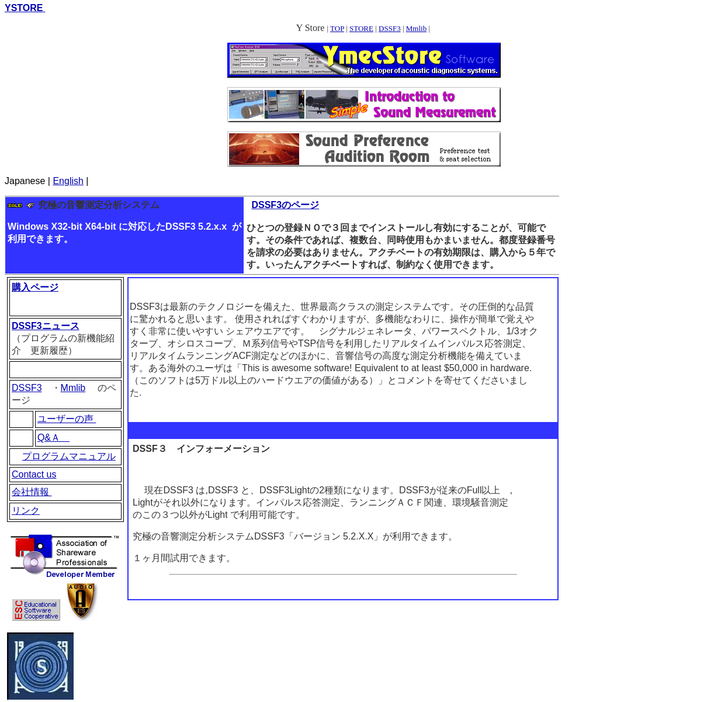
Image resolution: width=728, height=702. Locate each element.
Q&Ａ (53, 438)
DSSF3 (390, 28)
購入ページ (35, 287)
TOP (337, 28)
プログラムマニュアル (69, 456)
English (68, 181)
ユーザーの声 (67, 419)
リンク (26, 511)
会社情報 (32, 492)
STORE (361, 28)
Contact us (34, 474)
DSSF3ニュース (46, 326)
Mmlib (416, 28)
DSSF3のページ (285, 205)
